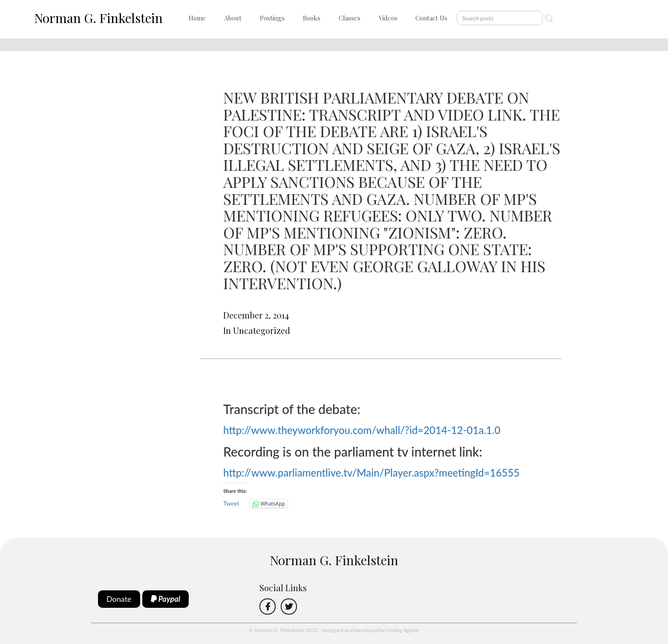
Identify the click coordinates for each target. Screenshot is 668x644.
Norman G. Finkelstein (98, 18)
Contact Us (431, 18)
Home (197, 18)
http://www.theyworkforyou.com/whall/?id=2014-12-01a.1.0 (362, 430)
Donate (119, 599)
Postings (272, 18)
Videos (388, 18)
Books (312, 18)
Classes (350, 18)
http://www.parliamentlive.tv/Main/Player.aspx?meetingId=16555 (371, 473)
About (233, 18)
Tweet (231, 503)
